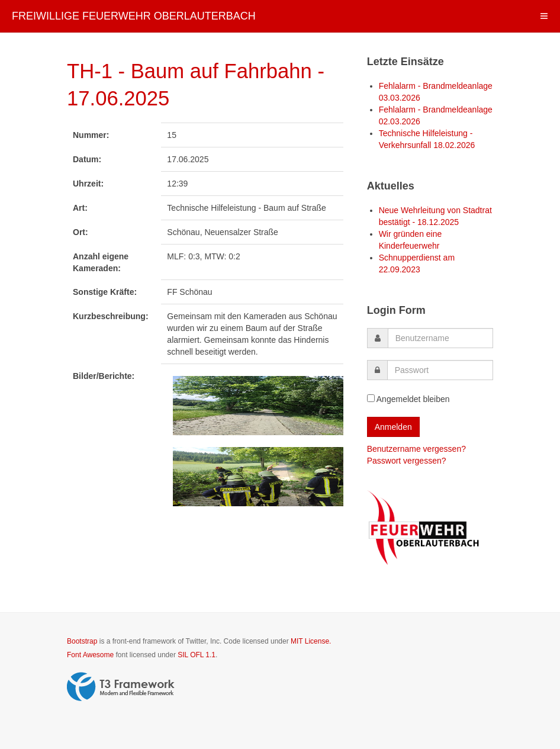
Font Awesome (90, 655)
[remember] (371, 398)
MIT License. (311, 641)
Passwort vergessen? (407, 461)
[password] (440, 370)
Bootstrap (82, 641)
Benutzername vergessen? (416, 449)
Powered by (121, 687)
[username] (440, 338)
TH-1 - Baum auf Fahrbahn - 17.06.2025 (193, 83)
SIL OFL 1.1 (197, 655)
